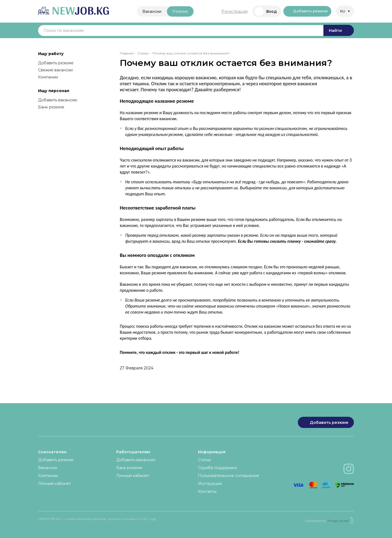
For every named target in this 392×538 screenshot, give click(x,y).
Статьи (143, 53)
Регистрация (226, 11)
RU (343, 11)
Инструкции (210, 484)
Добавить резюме (305, 11)
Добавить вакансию (58, 100)
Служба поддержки (217, 468)
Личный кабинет (55, 484)
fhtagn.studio (338, 521)
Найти (339, 31)
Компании (48, 77)
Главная (127, 53)
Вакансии (148, 11)
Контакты (207, 491)
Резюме (176, 11)
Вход (258, 11)
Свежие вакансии (55, 70)
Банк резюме (51, 107)
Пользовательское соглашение (229, 476)
